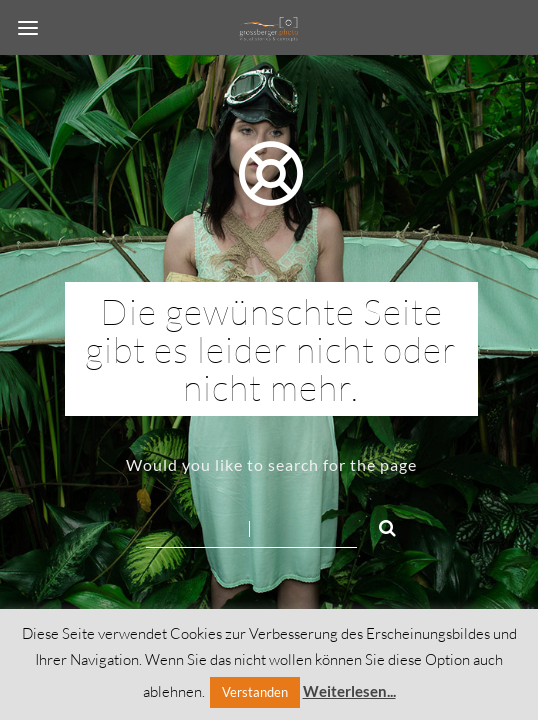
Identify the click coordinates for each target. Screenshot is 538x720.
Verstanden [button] (255, 692)
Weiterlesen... (349, 691)
